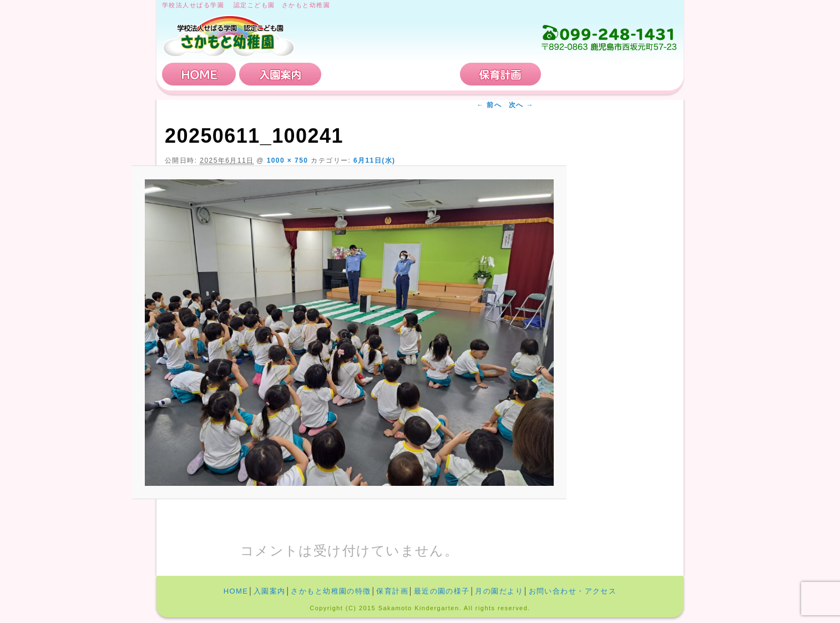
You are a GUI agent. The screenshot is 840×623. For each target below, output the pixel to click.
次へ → (521, 105)
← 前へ (489, 105)
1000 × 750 (288, 160)
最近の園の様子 (442, 591)
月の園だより (499, 591)
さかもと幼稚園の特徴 (391, 74)
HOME (199, 74)
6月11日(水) (375, 160)
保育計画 (500, 74)
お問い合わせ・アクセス (611, 74)
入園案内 (280, 74)
